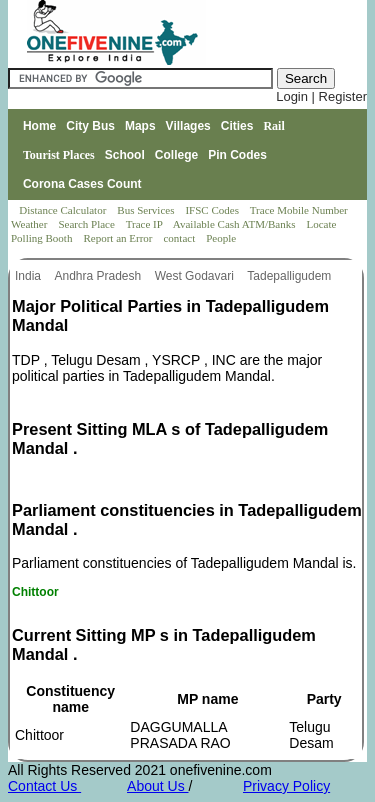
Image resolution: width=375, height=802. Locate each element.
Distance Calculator (62, 210)
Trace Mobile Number (300, 210)
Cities (237, 126)
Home (39, 126)
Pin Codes (237, 155)
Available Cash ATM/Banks (235, 224)
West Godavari (196, 276)
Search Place (87, 224)
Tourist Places (59, 155)
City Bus (90, 126)
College (176, 155)
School (125, 155)
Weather (30, 224)
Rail (273, 126)
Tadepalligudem (290, 276)
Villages (188, 126)
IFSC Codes (213, 210)
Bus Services (145, 210)
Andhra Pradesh (99, 276)
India (29, 276)
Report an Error (119, 238)
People (221, 238)
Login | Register (321, 96)
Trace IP (146, 224)
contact (180, 238)
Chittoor (35, 592)
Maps (140, 126)
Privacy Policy (286, 786)
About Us (157, 786)
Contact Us (44, 786)
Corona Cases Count (82, 184)
